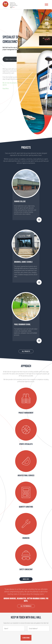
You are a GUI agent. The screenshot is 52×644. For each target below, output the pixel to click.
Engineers (26, 538)
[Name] (14, 628)
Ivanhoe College (20, 201)
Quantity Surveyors (26, 507)
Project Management (26, 413)
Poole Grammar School (22, 324)
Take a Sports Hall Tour (13, 59)
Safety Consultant (26, 569)
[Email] (38, 628)
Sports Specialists (26, 444)
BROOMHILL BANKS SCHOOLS (23, 262)
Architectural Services (26, 475)
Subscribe (26, 638)
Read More (6, 89)
